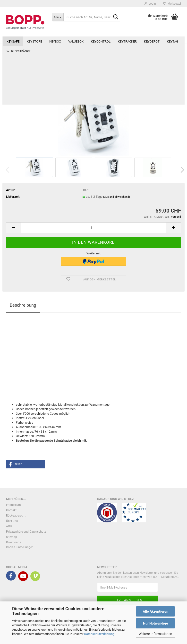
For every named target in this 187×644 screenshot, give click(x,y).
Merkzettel (172, 4)
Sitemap (12, 537)
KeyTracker (127, 41)
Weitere (150, 41)
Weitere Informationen (155, 634)
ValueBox (76, 41)
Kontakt (11, 510)
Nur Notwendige (156, 623)
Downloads (13, 542)
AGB (9, 526)
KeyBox (55, 41)
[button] (181, 170)
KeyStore (34, 41)
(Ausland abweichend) (117, 197)
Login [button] (150, 4)
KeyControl (101, 41)
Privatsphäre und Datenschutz (26, 532)
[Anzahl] (93, 228)
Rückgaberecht (16, 516)
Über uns (12, 521)
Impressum (13, 505)
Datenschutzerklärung (99, 634)
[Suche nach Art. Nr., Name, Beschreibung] (58, 17)
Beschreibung (23, 305)
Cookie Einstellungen (20, 547)
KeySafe (13, 41)
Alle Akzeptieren (156, 611)
